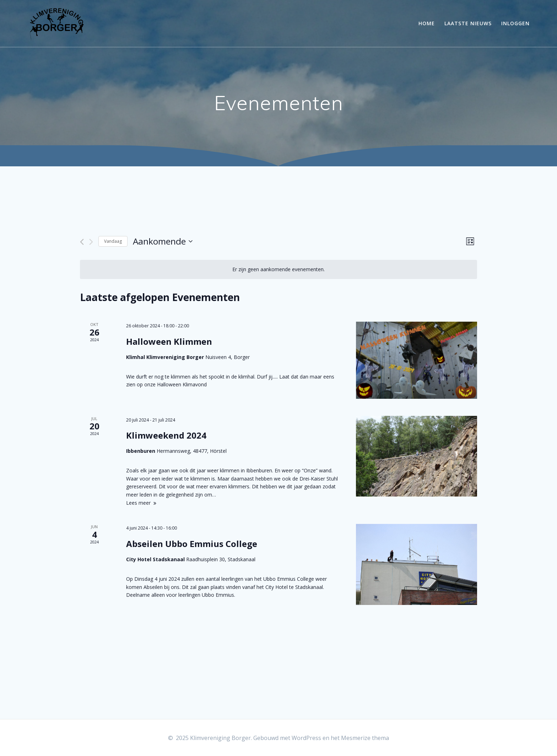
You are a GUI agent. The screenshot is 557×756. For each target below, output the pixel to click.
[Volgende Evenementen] (91, 242)
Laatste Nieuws (468, 23)
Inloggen (515, 23)
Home (427, 23)
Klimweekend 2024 (166, 435)
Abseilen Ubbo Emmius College (192, 544)
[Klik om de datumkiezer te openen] (163, 242)
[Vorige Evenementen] (82, 242)
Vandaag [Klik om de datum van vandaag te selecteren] (113, 241)
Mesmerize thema (365, 738)
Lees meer (138, 503)
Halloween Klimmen (169, 341)
